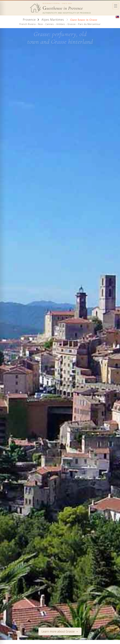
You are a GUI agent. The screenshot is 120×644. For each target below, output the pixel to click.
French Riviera (28, 24)
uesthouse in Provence (63, 8)
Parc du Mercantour (89, 24)
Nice (40, 24)
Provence (29, 20)
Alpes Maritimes (52, 20)
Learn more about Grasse (58, 631)
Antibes (61, 24)
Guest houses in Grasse (84, 20)
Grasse (72, 24)
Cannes (50, 24)
